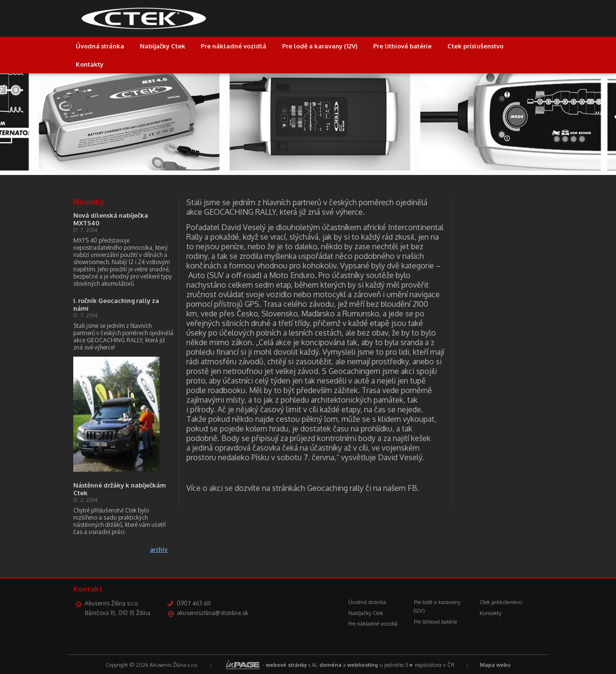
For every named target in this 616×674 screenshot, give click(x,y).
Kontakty (90, 64)
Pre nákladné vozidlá (234, 46)
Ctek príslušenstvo (475, 46)
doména (331, 665)
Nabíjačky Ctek (163, 46)
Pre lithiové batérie (402, 46)
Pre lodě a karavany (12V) (320, 46)
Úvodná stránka (100, 46)
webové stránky (286, 665)
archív (159, 550)
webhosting (363, 665)
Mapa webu (495, 665)
